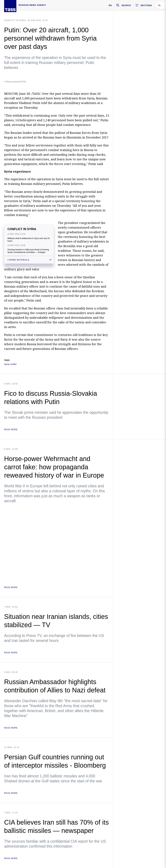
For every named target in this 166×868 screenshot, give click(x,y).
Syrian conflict (10, 364)
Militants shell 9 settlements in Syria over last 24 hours (28, 240)
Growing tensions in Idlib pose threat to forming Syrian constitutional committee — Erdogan (28, 251)
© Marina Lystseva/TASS (15, 82)
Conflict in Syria (15, 20)
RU (110, 5)
